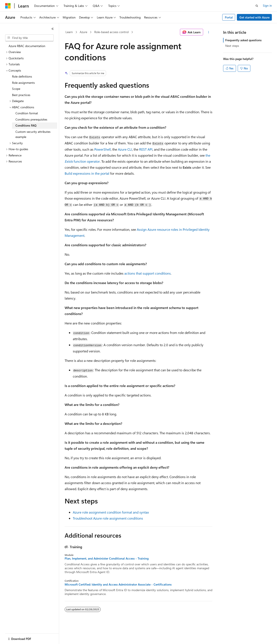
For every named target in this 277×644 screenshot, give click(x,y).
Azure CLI (125, 149)
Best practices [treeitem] (21, 95)
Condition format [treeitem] (27, 113)
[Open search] (257, 6)
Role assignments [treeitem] (23, 83)
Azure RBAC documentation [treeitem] (27, 46)
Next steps (232, 46)
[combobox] (29, 38)
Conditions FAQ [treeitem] (26, 125)
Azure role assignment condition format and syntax (111, 512)
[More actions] (209, 32)
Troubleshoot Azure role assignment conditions (108, 518)
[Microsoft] (8, 6)
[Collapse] (53, 29)
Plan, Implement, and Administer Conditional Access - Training (107, 558)
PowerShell (103, 149)
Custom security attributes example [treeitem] (33, 134)
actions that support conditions (148, 273)
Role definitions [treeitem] (22, 76)
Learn (69, 32)
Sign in (267, 5)
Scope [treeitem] (16, 89)
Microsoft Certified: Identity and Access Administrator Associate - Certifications (118, 584)
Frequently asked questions (243, 40)
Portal (229, 17)
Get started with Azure (254, 17)
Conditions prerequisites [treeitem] (31, 119)
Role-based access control (111, 32)
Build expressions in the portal (87, 173)
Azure (83, 32)
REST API (146, 149)
